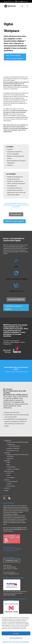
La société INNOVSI (12, 482)
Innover (9, 473)
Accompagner (11, 478)
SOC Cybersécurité (15, 446)
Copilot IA (19, 528)
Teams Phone (17, 529)
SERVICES (7, 453)
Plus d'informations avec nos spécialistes (14, 57)
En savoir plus (16, 214)
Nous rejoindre (11, 486)
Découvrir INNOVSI (16, 299)
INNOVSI (7, 480)
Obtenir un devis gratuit (15, 221)
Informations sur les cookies (11, 550)
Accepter (16, 633)
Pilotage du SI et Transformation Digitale (18, 442)
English (6, 491)
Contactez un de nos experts (13, 308)
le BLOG (9, 484)
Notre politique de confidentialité (21, 642)
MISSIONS (7, 461)
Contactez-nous (12, 561)
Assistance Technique (13, 469)
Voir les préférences (16, 638)
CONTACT (7, 488)
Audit (8, 462)
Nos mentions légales (9, 547)
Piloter (9, 475)
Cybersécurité (11, 444)
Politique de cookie (7, 642)
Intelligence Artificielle (13, 448)
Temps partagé (11, 467)
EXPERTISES (8, 440)
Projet (8, 465)
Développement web (13, 451)
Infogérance (10, 458)
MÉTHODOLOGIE (9, 471)
